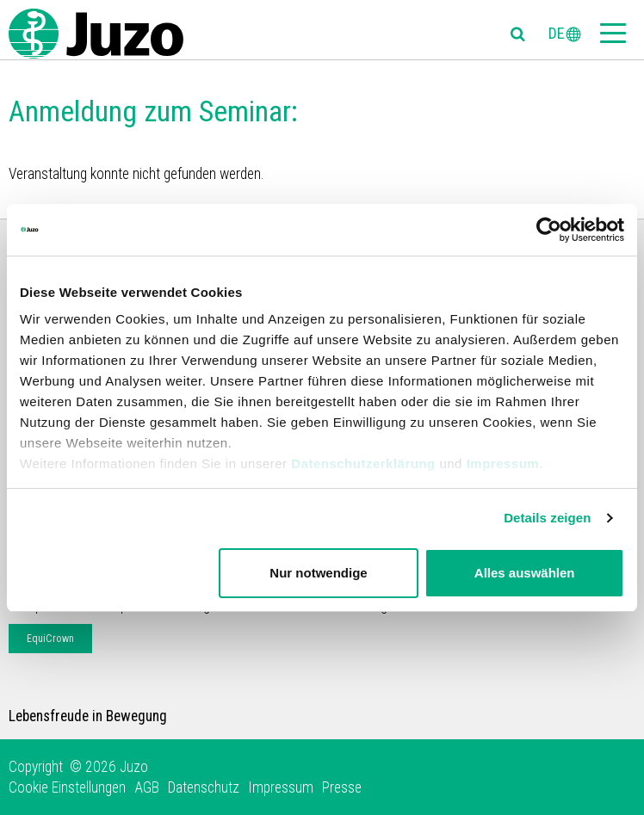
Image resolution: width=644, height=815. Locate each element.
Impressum (503, 463)
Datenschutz (204, 787)
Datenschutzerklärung (363, 463)
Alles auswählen (525, 573)
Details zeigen (547, 518)
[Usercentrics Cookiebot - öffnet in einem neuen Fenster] (549, 230)
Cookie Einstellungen (67, 787)
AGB (147, 787)
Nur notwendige (318, 573)
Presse (342, 787)
